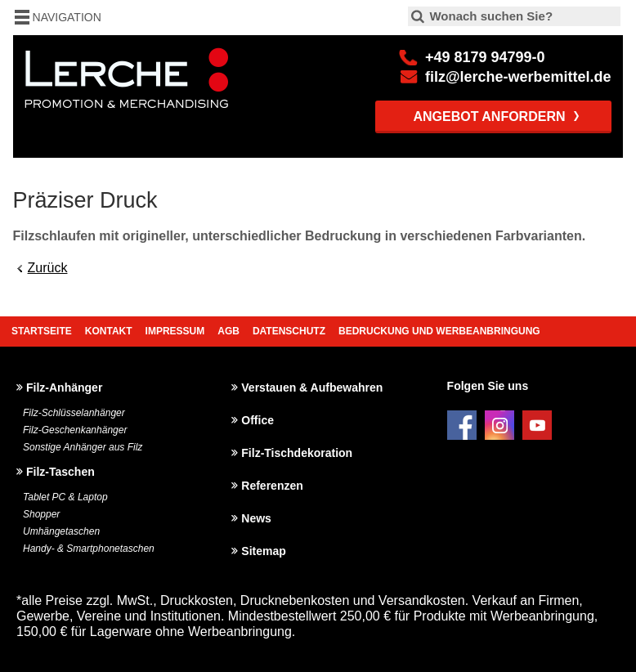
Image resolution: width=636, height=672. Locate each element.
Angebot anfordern (489, 116)
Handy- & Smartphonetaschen (89, 549)
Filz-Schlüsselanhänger (74, 413)
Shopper (41, 514)
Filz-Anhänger (64, 388)
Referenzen (272, 486)
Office (258, 420)
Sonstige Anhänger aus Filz (83, 447)
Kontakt (109, 331)
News (256, 518)
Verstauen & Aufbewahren (312, 388)
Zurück (48, 268)
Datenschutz (289, 331)
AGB (228, 331)
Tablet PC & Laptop (65, 497)
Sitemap (263, 551)
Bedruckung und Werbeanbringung (439, 331)
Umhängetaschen (61, 531)
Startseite (42, 331)
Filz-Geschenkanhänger (75, 430)
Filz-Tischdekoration (297, 453)
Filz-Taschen (60, 472)
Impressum (175, 331)
